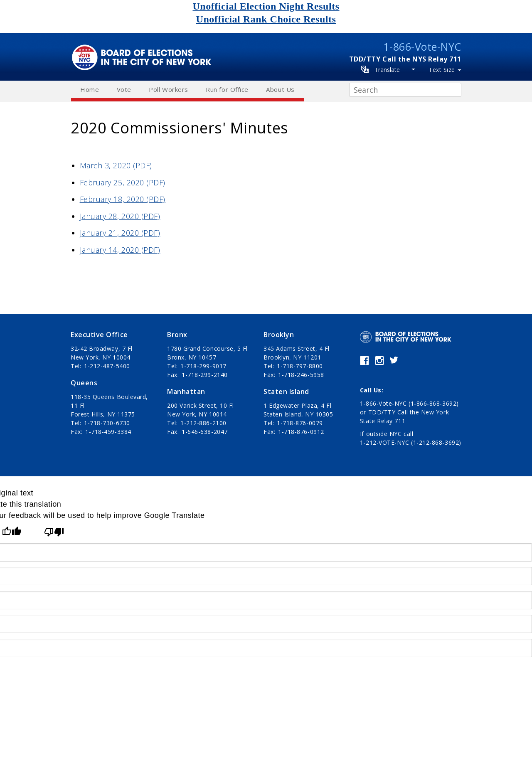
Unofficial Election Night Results (266, 6)
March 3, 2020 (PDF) (116, 165)
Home (90, 89)
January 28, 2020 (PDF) (120, 216)
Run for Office (227, 89)
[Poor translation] (54, 532)
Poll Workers (168, 89)
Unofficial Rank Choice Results (266, 19)
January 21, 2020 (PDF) (120, 233)
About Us (280, 89)
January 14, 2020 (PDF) (120, 250)
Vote (124, 89)
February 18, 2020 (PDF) (123, 199)
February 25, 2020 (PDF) (123, 182)
